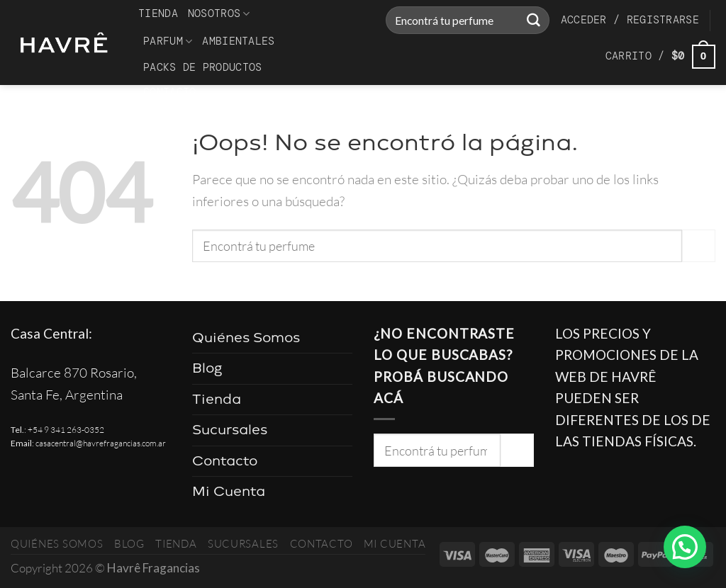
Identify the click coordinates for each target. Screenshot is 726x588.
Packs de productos (202, 67)
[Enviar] (533, 21)
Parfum (168, 41)
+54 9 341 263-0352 (66, 430)
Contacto (169, 92)
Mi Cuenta (229, 491)
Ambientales (238, 41)
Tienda (158, 13)
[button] (685, 547)
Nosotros (219, 13)
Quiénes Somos (246, 338)
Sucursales (230, 430)
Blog (207, 368)
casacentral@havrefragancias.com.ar (101, 443)
